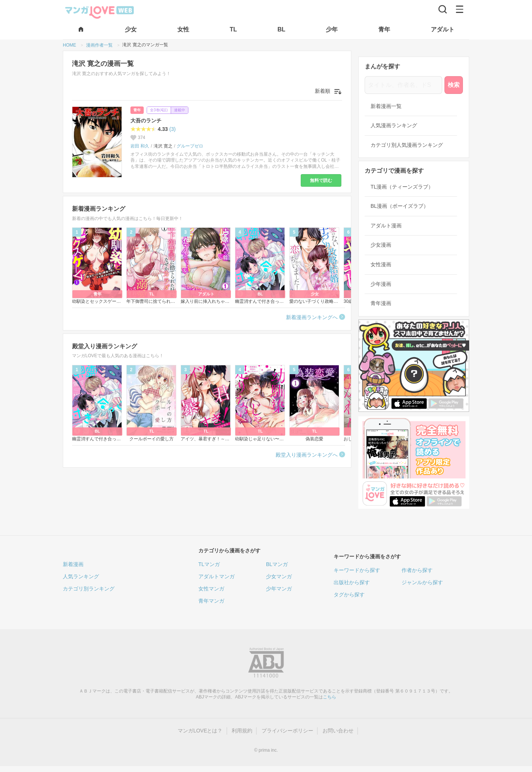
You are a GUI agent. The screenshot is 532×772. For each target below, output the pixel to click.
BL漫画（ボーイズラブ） (400, 206)
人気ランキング (81, 576)
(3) (172, 129)
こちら (330, 697)
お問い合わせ (338, 731)
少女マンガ (279, 576)
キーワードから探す (357, 570)
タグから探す (349, 595)
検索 (454, 85)
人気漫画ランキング (394, 125)
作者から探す (417, 570)
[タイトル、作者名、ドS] (403, 85)
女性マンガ (211, 589)
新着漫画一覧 (386, 106)
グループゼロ (190, 146)
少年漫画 (381, 284)
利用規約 (242, 731)
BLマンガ (277, 564)
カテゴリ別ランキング (89, 589)
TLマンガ (209, 564)
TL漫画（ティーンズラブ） (402, 187)
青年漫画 (381, 303)
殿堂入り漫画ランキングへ (307, 455)
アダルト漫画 (386, 226)
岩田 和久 (140, 146)
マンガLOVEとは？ (200, 731)
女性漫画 (381, 264)
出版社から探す (352, 582)
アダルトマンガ (216, 576)
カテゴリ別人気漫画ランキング (407, 145)
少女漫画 (381, 245)
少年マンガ (279, 589)
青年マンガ (211, 601)
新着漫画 (73, 564)
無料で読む (321, 180)
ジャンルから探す (422, 582)
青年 (137, 110)
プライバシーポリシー (287, 731)
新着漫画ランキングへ (312, 317)
